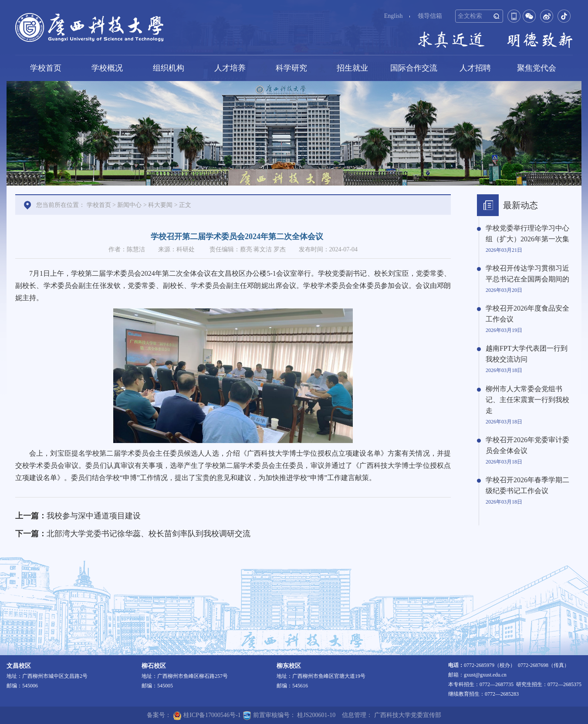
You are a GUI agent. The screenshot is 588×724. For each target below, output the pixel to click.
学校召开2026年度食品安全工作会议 (527, 314)
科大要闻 (160, 205)
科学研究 (291, 68)
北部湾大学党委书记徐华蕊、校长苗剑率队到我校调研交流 (149, 534)
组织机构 (169, 68)
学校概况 (107, 68)
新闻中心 (129, 205)
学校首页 (46, 68)
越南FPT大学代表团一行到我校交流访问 (527, 354)
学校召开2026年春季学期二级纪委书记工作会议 (527, 485)
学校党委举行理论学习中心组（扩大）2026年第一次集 (527, 233)
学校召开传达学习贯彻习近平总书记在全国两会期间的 (527, 274)
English (394, 16)
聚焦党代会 (537, 68)
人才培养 (230, 68)
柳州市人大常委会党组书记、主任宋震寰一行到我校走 (527, 400)
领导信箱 (430, 16)
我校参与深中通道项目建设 (94, 516)
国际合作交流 (414, 68)
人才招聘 (475, 68)
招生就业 (352, 68)
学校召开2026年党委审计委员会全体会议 (527, 445)
